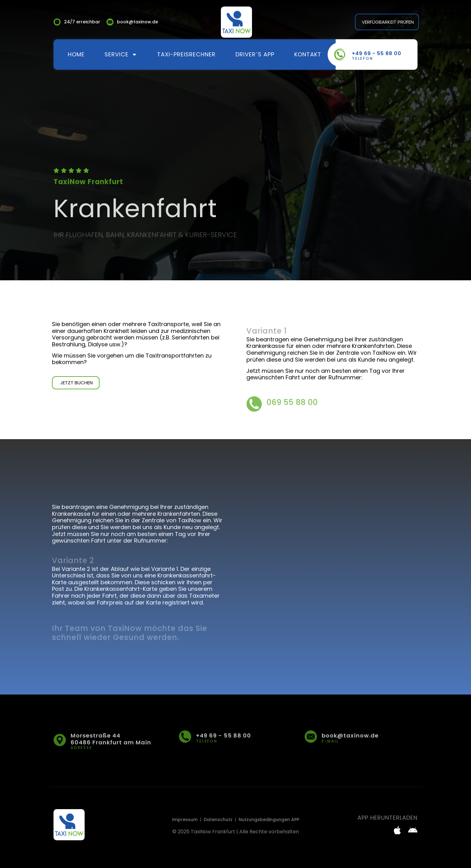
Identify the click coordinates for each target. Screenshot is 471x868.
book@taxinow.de (350, 735)
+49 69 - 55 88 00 (377, 53)
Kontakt (308, 54)
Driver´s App (255, 54)
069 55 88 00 (292, 410)
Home (76, 54)
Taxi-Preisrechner (186, 54)
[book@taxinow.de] (311, 737)
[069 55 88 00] (254, 412)
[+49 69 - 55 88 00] (340, 55)
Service (121, 55)
